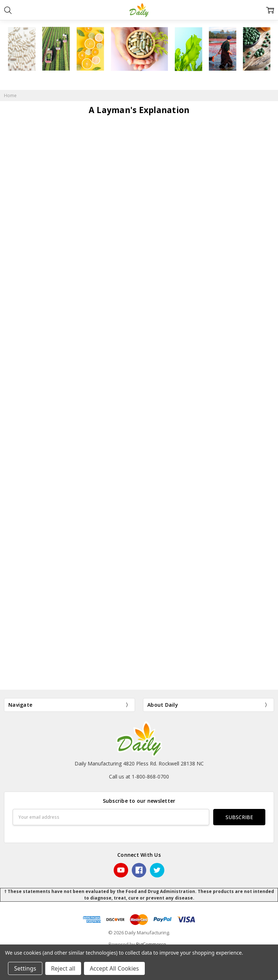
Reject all (63, 968)
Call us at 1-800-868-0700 (139, 776)
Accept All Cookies (114, 968)
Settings (25, 968)
